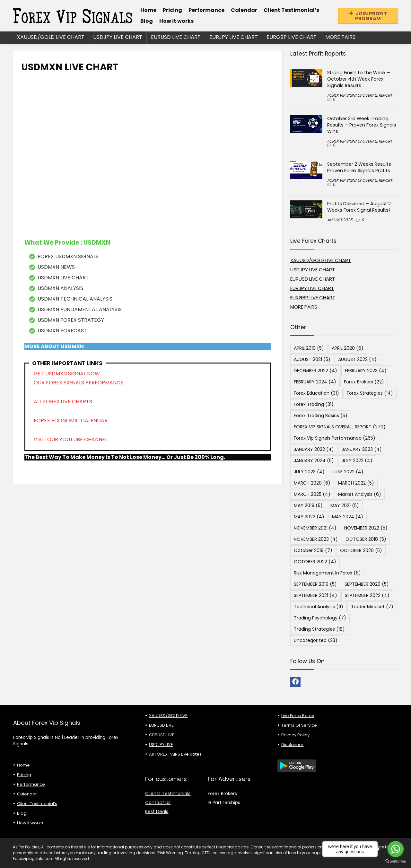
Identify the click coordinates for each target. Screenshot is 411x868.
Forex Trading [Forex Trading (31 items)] (314, 404)
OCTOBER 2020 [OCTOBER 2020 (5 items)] (361, 550)
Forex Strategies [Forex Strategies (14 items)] (370, 393)
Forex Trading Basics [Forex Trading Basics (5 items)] (321, 416)
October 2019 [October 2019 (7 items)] (313, 550)
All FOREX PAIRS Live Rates (175, 754)
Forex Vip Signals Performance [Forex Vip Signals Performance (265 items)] (335, 438)
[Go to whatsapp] (396, 849)
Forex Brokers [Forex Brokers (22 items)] (364, 382)
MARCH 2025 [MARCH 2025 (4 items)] (312, 494)
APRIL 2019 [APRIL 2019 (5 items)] (309, 348)
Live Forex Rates (298, 716)
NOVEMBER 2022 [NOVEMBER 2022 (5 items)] (366, 528)
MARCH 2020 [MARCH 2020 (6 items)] (312, 483)
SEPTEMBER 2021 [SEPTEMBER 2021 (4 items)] (315, 595)
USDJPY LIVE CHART (118, 37)
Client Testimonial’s (291, 10)
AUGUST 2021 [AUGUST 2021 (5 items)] (312, 359)
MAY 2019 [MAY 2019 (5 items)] (308, 505)
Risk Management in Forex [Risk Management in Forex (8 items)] (327, 573)
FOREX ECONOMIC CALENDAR (71, 421)
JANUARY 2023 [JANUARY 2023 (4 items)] (362, 449)
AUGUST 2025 (340, 220)
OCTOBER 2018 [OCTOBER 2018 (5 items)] (366, 539)
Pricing (172, 10)
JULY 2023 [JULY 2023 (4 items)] (309, 472)
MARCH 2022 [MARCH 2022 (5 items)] (356, 483)
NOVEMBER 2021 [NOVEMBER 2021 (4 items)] (315, 528)
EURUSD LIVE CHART (176, 37)
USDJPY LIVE (161, 745)
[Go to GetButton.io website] (396, 861)
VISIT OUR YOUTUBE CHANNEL (70, 439)
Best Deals (157, 811)
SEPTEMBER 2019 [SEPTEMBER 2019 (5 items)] (315, 584)
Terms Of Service (299, 725)
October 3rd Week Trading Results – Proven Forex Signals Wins (362, 125)
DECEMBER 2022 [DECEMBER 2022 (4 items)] (315, 371)
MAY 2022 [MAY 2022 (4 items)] (309, 517)
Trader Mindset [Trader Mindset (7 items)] (372, 607)
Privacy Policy (295, 735)
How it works (176, 21)
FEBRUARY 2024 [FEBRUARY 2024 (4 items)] (315, 382)
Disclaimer (292, 745)
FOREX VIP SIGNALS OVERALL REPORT (360, 95)
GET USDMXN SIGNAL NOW (67, 374)
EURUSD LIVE (161, 725)
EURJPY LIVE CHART (234, 37)
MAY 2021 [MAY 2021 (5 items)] (345, 505)
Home (148, 10)
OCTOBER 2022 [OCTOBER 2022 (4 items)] (315, 562)
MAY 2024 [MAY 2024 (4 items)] (348, 517)
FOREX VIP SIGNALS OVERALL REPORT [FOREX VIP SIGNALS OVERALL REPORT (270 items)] (340, 427)
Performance (206, 10)
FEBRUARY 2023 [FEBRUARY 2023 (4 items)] (366, 371)
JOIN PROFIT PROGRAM (368, 16)
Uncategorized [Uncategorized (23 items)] (316, 640)
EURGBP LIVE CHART (292, 37)
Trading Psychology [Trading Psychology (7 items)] (320, 618)
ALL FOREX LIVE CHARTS (63, 402)
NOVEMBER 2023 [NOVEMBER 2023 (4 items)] (316, 539)
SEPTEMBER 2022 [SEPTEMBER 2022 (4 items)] (367, 595)
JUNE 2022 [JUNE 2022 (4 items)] (348, 472)
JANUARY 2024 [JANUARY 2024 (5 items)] (314, 460)
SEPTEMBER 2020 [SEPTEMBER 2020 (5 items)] (367, 584)
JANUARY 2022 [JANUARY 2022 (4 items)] (314, 449)
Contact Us (158, 802)
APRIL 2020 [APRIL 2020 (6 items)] (348, 348)
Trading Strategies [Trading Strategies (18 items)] (319, 629)
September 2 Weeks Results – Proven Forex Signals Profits (361, 167)
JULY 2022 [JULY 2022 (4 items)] (357, 460)
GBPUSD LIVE (162, 735)
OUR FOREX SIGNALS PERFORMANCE (79, 383)
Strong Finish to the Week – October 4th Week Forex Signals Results (359, 79)
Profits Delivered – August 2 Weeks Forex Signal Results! (359, 207)
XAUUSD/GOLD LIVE (168, 716)
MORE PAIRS (340, 37)
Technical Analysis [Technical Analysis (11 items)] (319, 607)
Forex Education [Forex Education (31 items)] (316, 393)
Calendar (244, 10)
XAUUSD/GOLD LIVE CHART (51, 37)
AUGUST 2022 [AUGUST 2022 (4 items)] (357, 359)
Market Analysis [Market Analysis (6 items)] (360, 494)
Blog (147, 21)
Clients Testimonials (168, 793)
